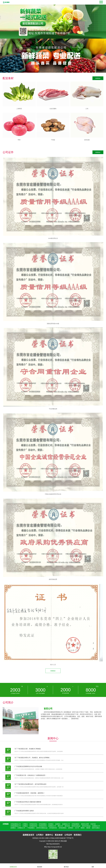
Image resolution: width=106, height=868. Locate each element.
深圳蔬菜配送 (63, 828)
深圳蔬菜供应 (53, 828)
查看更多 (98, 78)
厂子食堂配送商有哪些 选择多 (24, 811)
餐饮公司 (60, 826)
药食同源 (93, 824)
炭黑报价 (71, 828)
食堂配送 (51, 824)
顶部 (93, 866)
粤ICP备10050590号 (53, 844)
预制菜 (83, 828)
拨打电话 (66, 866)
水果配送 (25, 824)
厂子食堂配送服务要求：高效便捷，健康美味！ (30, 793)
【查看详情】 (75, 719)
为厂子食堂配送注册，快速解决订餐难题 (28, 749)
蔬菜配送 (58, 824)
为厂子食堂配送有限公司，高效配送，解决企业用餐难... (32, 758)
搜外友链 (67, 826)
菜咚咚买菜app (86, 826)
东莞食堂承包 (33, 824)
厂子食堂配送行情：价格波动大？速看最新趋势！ (30, 775)
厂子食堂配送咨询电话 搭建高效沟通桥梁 (28, 802)
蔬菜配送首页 (13, 866)
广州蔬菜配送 (31, 828)
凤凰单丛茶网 (85, 824)
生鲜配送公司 (21, 828)
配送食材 (40, 866)
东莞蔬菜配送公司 (16, 824)
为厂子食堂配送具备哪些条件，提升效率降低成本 (30, 784)
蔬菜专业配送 (96, 828)
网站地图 (64, 841)
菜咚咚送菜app (76, 826)
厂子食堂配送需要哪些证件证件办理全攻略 (28, 766)
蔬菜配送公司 (66, 824)
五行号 (77, 828)
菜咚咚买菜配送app (42, 828)
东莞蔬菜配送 (43, 824)
